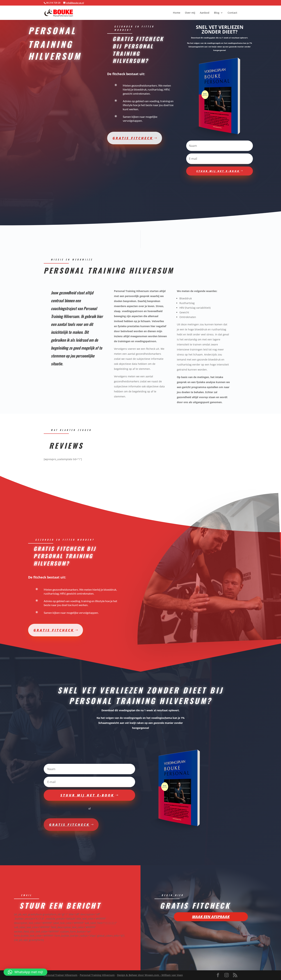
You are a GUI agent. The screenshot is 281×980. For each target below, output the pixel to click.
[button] (25, 972)
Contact (232, 13)
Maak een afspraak (211, 921)
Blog (217, 13)
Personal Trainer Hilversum (61, 975)
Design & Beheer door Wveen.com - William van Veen (150, 975)
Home (177, 13)
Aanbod (205, 13)
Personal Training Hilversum (97, 975)
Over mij (190, 13)
